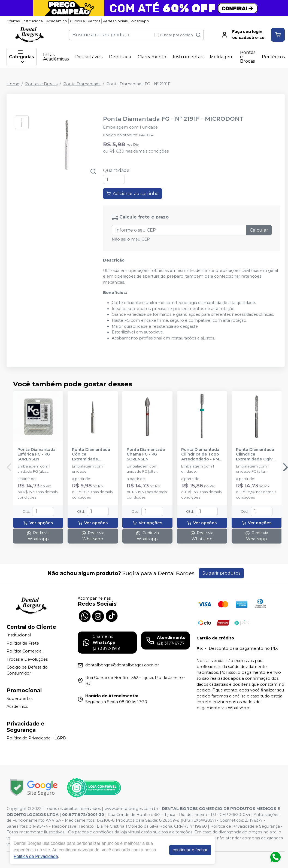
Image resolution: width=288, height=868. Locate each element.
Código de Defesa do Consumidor (27, 670)
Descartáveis (89, 57)
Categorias (22, 57)
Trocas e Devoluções (27, 659)
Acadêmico (57, 21)
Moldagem (222, 57)
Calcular (259, 230)
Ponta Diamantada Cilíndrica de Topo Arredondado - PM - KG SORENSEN (201, 454)
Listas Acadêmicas (56, 57)
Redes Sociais (115, 21)
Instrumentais (188, 57)
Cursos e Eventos (85, 21)
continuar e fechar (190, 850)
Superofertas (19, 699)
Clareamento (152, 57)
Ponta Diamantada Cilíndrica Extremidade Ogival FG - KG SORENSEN (256, 454)
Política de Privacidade (36, 856)
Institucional (33, 21)
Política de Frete (23, 643)
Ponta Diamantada (82, 84)
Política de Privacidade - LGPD (36, 738)
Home (13, 84)
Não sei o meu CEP (131, 239)
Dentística (120, 57)
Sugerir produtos (221, 573)
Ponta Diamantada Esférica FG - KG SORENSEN (37, 454)
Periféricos (273, 57)
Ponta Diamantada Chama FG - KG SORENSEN (146, 454)
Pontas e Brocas (248, 57)
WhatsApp (140, 21)
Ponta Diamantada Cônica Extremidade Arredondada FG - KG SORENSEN (91, 454)
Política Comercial (25, 651)
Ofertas (13, 21)
